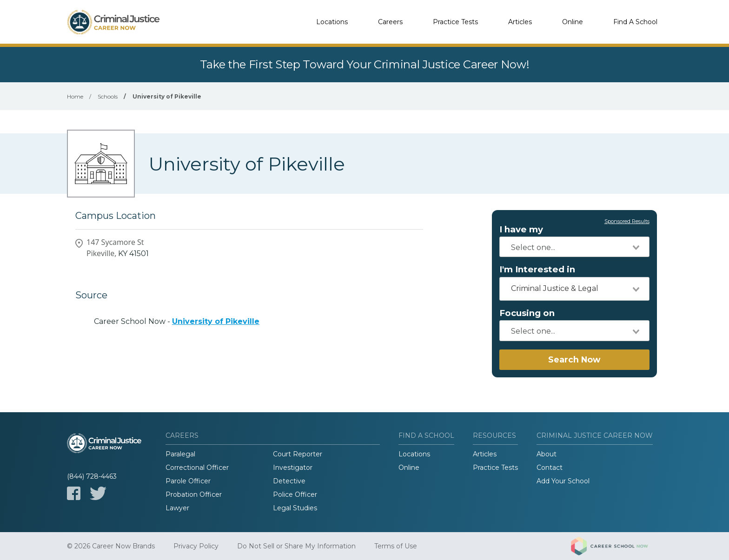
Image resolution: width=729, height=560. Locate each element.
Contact (550, 468)
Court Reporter (298, 454)
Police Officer (295, 494)
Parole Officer (188, 481)
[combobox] (574, 247)
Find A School (635, 22)
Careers (390, 22)
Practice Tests (455, 22)
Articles (520, 22)
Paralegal (180, 454)
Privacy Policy (196, 546)
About (547, 454)
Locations (332, 22)
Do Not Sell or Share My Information (296, 546)
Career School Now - (177, 321)
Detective (289, 481)
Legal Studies (295, 508)
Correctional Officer (197, 468)
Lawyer (177, 508)
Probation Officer (194, 494)
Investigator (293, 468)
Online (573, 22)
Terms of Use (396, 546)
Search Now (574, 359)
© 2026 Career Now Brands (111, 546)
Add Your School (563, 481)
